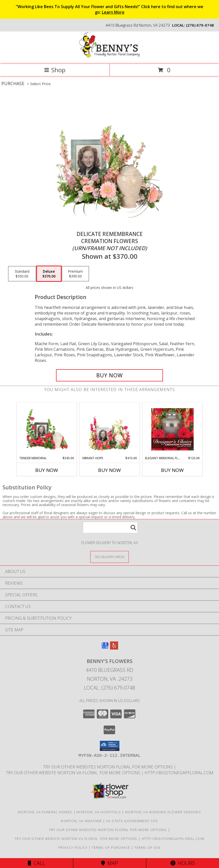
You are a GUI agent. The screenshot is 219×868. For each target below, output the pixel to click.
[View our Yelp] (114, 648)
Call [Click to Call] (36, 863)
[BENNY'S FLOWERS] (109, 57)
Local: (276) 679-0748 (109, 688)
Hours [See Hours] (183, 863)
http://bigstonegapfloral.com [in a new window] (179, 773)
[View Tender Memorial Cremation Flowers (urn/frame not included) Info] (47, 429)
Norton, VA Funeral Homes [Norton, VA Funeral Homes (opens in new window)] (45, 812)
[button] (110, 746)
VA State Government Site (132, 821)
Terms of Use (148, 847)
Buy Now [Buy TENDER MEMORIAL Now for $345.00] (47, 470)
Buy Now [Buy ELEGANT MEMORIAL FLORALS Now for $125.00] (172, 470)
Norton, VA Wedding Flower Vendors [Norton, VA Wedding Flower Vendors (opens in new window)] (163, 812)
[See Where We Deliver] (109, 557)
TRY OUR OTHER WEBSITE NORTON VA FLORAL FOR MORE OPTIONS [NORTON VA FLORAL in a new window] (74, 773)
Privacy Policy (73, 847)
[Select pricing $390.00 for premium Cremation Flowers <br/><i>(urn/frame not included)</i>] (75, 274)
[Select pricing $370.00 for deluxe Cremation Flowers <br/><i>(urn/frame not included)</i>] (49, 274)
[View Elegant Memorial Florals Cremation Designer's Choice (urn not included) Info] (172, 429)
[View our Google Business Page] (105, 648)
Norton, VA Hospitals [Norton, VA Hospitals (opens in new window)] (99, 812)
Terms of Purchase (111, 847)
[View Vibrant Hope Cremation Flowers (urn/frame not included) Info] (110, 429)
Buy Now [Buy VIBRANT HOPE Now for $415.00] (109, 470)
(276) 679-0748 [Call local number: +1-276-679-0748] (200, 25)
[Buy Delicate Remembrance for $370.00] (109, 375)
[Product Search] (110, 528)
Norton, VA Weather (81, 821)
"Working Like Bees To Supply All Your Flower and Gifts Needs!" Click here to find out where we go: (109, 9)
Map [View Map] (109, 863)
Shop (55, 70)
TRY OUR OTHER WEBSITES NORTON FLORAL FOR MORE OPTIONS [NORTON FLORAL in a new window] (108, 767)
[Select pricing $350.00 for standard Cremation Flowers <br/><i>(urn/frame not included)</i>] (22, 274)
